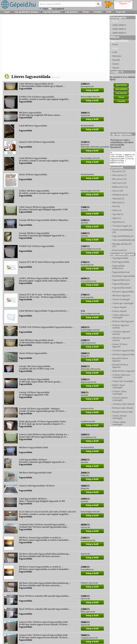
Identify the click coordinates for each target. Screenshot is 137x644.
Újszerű (116, 68)
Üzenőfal (97, 12)
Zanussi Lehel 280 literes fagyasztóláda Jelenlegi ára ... (44, 434)
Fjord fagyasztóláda (121, 262)
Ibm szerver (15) (119, 179)
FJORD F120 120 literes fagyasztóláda (37, 97)
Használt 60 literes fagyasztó (120, 366)
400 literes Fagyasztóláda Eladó (33, 447)
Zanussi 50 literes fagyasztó (120, 345)
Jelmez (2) (117, 210)
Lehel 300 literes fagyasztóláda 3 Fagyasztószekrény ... (44, 311)
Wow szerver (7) (119, 175)
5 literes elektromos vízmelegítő (121, 316)
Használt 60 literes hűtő (122, 412)
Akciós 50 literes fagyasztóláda (33, 174)
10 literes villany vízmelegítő (120, 393)
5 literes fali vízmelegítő (123, 381)
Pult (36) (116, 206)
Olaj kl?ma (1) (119, 222)
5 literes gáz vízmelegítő (123, 303)
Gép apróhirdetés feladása (26, 12)
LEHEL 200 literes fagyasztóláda (34, 191)
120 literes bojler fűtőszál (123, 404)
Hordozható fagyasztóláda (124, 276)
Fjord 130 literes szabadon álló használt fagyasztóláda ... (45, 596)
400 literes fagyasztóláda (30, 113)
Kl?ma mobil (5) (119, 250)
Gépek (7, 12)
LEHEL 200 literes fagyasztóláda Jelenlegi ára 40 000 (43, 278)
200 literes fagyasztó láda (123, 354)
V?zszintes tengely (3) (122, 226)
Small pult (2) (118, 199)
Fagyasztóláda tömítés (122, 288)
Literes (115, 48)
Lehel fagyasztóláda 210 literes (33, 460)
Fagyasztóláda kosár (121, 272)
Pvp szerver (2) (119, 171)
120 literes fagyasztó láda (123, 351)
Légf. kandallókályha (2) (123, 236)
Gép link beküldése (52, 12)
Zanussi (116, 64)
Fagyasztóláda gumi (121, 284)
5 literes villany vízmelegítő (119, 423)
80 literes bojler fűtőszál (123, 408)
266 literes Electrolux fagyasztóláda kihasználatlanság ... (45, 554)
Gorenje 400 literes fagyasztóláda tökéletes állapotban (44, 220)
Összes (115, 21)
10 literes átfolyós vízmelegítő (120, 399)
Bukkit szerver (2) (120, 187)
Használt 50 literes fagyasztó (120, 360)
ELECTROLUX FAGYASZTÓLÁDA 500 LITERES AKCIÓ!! (48, 512)
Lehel (115, 52)
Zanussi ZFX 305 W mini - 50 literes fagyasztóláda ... (43, 295)
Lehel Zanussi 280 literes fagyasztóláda (37, 207)
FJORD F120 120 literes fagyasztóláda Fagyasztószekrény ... (47, 327)
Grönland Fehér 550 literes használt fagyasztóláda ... (43, 525)
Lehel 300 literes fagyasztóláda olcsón (36, 84)
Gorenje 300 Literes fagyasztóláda (35, 366)
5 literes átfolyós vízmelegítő (119, 417)
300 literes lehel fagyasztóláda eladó (35, 473)
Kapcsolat (121, 12)
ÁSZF (109, 12)
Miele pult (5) (118, 202)
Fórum (86, 12)
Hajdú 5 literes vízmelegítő (119, 386)
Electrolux (117, 56)
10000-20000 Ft (119, 25)
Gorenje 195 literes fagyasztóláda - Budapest (39, 409)
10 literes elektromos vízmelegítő (121, 376)
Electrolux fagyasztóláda (123, 292)
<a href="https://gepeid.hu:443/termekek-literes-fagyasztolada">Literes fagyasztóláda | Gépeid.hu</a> (123, 158)
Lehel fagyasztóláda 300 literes (33, 499)
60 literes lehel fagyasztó (123, 321)
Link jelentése (72, 12)
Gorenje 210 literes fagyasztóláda (34, 392)
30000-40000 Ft (119, 33)
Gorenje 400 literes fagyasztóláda (34, 233)
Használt (116, 60)
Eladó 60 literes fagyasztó (123, 371)
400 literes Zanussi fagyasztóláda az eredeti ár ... (41, 538)
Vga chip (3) (118, 214)
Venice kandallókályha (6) (124, 240)
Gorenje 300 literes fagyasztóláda (34, 379)
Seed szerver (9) (119, 183)
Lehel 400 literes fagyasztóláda (33, 126)
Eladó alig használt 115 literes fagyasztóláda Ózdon (42, 422)
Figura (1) (117, 218)
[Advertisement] (28, 44)
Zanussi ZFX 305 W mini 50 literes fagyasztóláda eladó (44, 262)
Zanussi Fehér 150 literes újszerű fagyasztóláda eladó (43, 622)
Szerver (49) (118, 191)
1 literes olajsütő (119, 307)
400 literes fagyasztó (121, 296)
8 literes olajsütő (119, 311)
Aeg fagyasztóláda (120, 258)
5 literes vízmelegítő (121, 299)
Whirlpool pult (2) (120, 195)
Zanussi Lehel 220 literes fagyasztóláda (37, 142)
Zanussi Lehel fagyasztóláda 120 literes (37, 486)
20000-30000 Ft (119, 29)
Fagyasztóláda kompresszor (118, 267)
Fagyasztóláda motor (121, 280)
